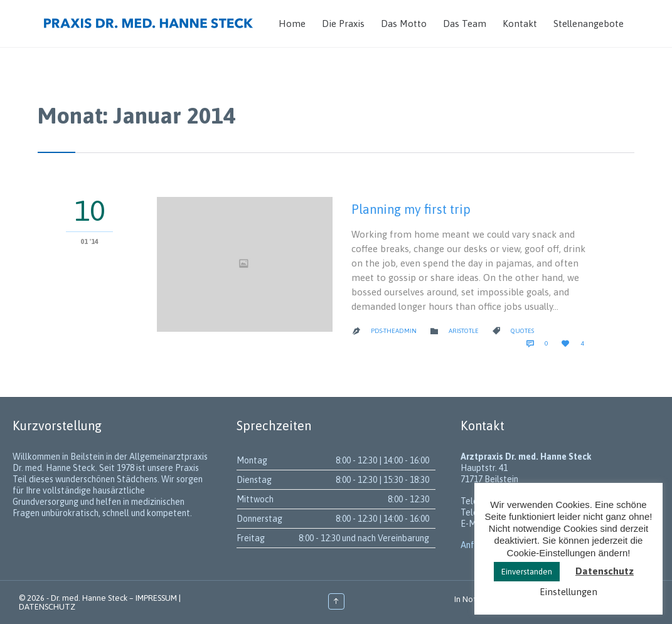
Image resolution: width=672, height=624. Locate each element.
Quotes (522, 331)
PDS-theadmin (394, 331)
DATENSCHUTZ (47, 607)
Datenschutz (605, 571)
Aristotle (464, 331)
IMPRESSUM (156, 598)
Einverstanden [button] (527, 572)
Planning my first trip (411, 209)
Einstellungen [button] (568, 592)
